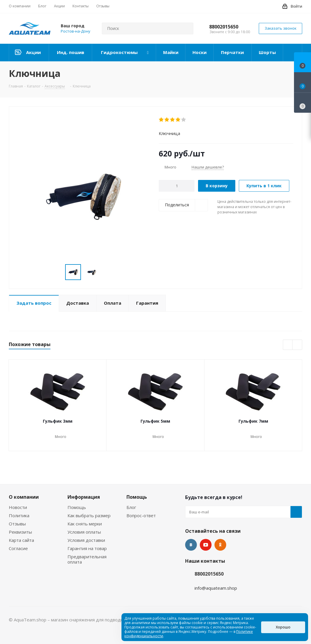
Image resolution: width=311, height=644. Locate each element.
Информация (84, 497)
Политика (19, 515)
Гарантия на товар (87, 548)
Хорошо (283, 627)
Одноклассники (220, 545)
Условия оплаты (84, 532)
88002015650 (224, 27)
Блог (131, 507)
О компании (24, 497)
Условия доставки (86, 540)
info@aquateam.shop (216, 588)
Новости (18, 507)
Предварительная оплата (87, 559)
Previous (288, 345)
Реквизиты (20, 532)
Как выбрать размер (89, 515)
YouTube (206, 545)
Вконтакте (191, 545)
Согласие (18, 548)
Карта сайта (21, 540)
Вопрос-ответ (141, 515)
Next (297, 345)
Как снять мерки (85, 524)
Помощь (77, 507)
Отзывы (17, 524)
